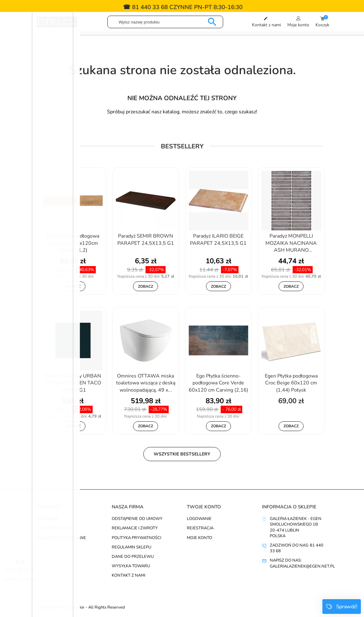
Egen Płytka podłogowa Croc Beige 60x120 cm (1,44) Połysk (291, 383)
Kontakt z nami (128, 575)
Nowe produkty (55, 528)
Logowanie (199, 519)
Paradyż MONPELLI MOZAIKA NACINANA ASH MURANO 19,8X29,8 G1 (291, 244)
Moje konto (200, 538)
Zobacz (73, 286)
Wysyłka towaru (131, 566)
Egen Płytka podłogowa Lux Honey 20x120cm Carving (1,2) (73, 243)
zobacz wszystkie (20, 579)
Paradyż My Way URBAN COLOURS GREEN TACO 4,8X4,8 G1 (73, 383)
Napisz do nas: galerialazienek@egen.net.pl (302, 563)
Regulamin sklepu (131, 547)
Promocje (47, 519)
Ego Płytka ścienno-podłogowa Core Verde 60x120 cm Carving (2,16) (218, 383)
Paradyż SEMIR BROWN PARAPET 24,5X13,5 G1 (146, 239)
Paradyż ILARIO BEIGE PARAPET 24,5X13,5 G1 (218, 239)
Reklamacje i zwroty (135, 528)
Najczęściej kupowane (61, 538)
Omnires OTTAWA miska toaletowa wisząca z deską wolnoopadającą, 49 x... (146, 383)
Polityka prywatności (136, 538)
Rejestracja (200, 528)
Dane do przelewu (133, 557)
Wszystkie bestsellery (182, 454)
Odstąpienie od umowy (137, 519)
